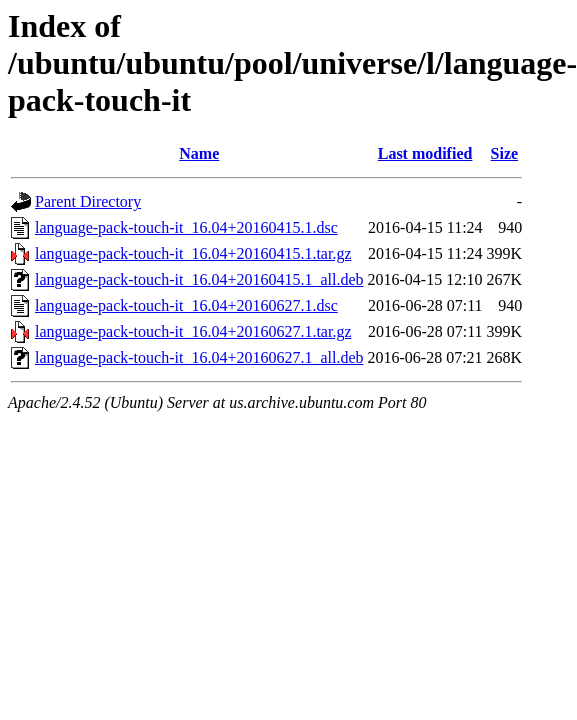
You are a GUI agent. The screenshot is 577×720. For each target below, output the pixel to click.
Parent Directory (88, 201)
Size (505, 153)
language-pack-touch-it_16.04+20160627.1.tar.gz (193, 331)
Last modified (425, 153)
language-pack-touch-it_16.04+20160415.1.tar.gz (193, 253)
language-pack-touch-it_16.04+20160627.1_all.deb (199, 357)
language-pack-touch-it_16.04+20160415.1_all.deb (199, 279)
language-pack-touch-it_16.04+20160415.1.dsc (186, 227)
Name (199, 153)
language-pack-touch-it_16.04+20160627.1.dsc (186, 305)
